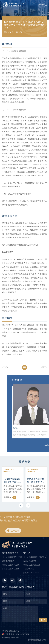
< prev (4, 367)
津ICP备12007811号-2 (11, 631)
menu (42, 5)
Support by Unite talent (11, 638)
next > (43, 367)
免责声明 (31, 640)
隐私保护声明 (42, 640)
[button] (21, 505)
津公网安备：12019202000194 (15, 634)
